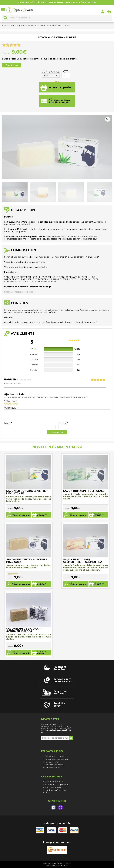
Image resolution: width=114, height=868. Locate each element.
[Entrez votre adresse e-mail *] (55, 738)
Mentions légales (53, 787)
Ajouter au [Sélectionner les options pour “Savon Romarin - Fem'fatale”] (99, 515)
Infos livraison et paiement (57, 784)
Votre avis (11, 408)
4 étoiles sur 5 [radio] (14, 404)
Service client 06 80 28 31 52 (63, 680)
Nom (8, 423)
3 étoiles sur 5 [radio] (11, 404)
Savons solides (36, 26)
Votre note (11, 401)
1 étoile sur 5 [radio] (6, 404)
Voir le (21, 515)
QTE (66, 71)
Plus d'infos (12, 65)
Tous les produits (19, 26)
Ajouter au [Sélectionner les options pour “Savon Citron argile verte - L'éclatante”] (42, 515)
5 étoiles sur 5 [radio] (17, 404)
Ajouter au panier (60, 87)
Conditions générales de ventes (55, 791)
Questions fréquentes (55, 782)
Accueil (5, 26)
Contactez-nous (52, 768)
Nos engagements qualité (57, 759)
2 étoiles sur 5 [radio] (8, 404)
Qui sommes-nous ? (54, 756)
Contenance (51, 72)
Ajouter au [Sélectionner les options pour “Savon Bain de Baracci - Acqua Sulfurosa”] (42, 652)
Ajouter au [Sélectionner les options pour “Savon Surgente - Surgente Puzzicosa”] (42, 584)
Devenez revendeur (54, 765)
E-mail (63, 423)
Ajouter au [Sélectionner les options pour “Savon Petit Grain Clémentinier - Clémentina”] (99, 584)
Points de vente (52, 762)
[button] (108, 119)
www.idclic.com (62, 865)
